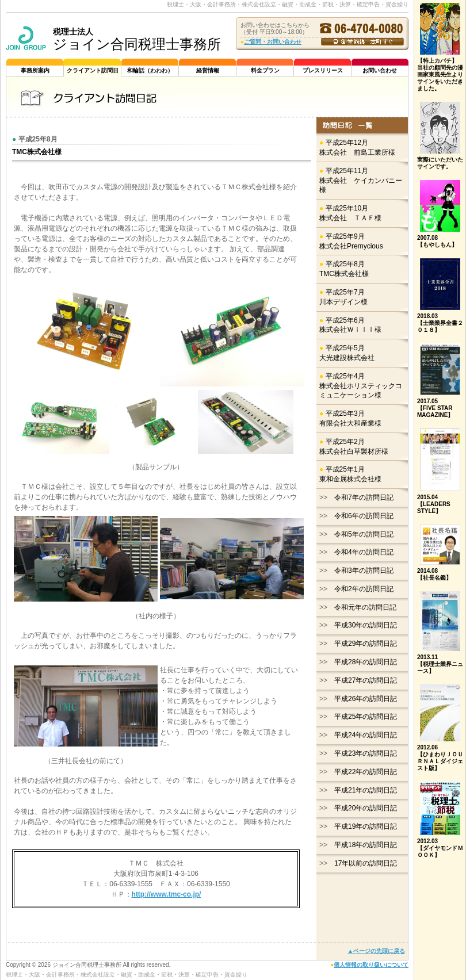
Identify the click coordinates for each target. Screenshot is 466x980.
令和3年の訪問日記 (364, 571)
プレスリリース (323, 70)
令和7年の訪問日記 (364, 497)
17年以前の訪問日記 (366, 863)
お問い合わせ (380, 70)
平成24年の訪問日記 (366, 735)
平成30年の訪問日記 (366, 625)
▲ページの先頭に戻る (376, 951)
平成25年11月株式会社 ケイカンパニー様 (361, 181)
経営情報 (208, 70)
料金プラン (265, 70)
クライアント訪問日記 (93, 72)
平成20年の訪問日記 (366, 808)
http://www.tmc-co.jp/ (167, 894)
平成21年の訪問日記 (366, 790)
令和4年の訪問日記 (364, 552)
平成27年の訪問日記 (366, 680)
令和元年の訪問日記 (365, 607)
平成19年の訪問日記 (366, 826)
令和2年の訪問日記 (364, 589)
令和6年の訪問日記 (364, 516)
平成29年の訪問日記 (366, 644)
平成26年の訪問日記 (366, 699)
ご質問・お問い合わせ (273, 42)
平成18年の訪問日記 (366, 845)
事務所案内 (35, 70)
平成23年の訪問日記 (366, 753)
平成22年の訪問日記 (366, 772)
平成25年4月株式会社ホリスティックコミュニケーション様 (361, 386)
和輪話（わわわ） (150, 70)
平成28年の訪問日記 (366, 662)
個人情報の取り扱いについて (371, 965)
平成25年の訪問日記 (366, 717)
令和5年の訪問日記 (364, 534)
